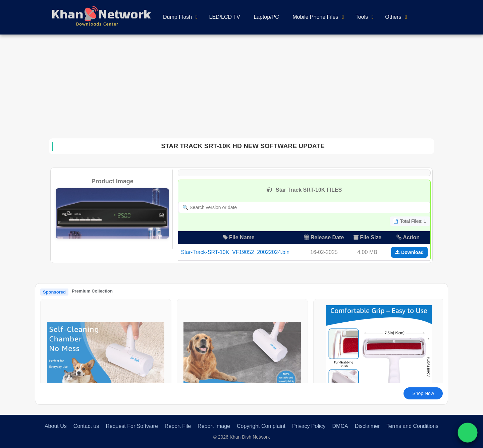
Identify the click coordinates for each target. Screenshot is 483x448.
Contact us (86, 426)
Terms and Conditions (412, 426)
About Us (56, 426)
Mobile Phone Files (315, 17)
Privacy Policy (309, 426)
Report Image (214, 426)
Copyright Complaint (261, 426)
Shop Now (423, 393)
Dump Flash (177, 17)
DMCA (340, 426)
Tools (362, 17)
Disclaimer (367, 426)
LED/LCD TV (225, 17)
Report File (178, 426)
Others (393, 17)
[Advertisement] (241, 85)
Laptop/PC (266, 17)
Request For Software (132, 426)
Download (409, 252)
